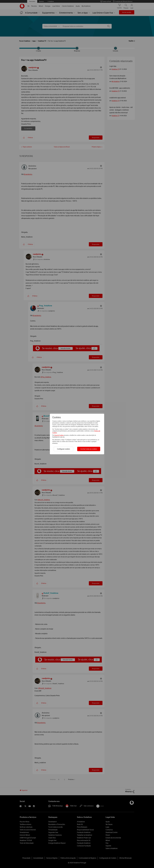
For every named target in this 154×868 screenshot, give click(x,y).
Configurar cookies (63, 449)
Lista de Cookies (59, 435)
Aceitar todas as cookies (89, 449)
